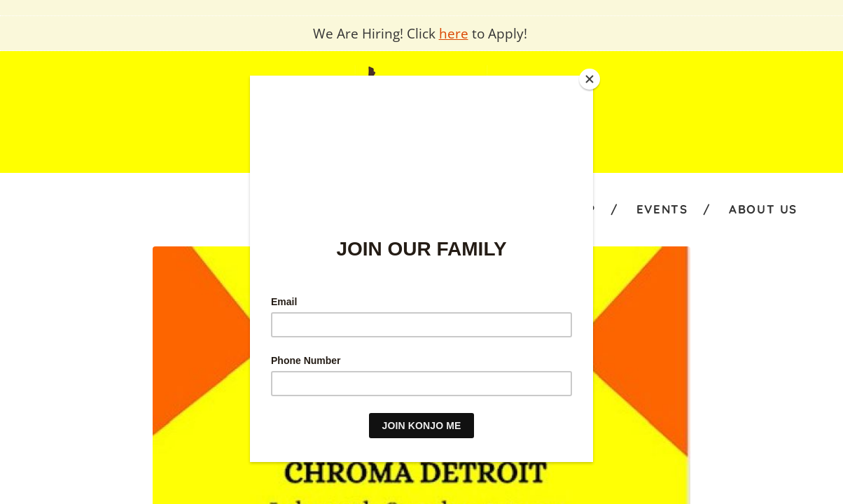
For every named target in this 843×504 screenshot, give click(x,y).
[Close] (590, 79)
